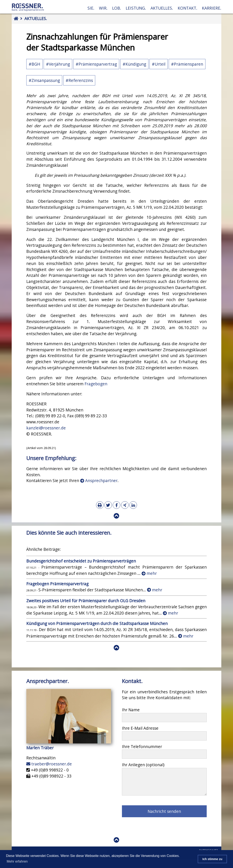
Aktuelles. (162, 8)
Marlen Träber (40, 748)
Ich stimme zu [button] (212, 859)
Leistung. (136, 8)
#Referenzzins (79, 80)
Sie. (91, 8)
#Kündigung (134, 64)
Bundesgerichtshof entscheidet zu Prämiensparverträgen (81, 561)
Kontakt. (187, 8)
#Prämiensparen (187, 64)
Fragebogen (96, 384)
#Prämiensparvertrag (96, 64)
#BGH (34, 64)
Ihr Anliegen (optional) (143, 765)
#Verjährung (58, 64)
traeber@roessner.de (49, 764)
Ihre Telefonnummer (142, 746)
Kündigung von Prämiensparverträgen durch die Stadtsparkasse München (97, 623)
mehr (149, 573)
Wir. (103, 8)
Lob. (117, 8)
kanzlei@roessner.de (46, 428)
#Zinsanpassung (44, 80)
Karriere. (212, 8)
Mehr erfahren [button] (17, 861)
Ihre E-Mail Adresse (140, 728)
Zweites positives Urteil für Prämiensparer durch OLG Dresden (86, 601)
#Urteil (159, 64)
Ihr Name (131, 710)
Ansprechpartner (99, 480)
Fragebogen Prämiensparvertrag (57, 584)
